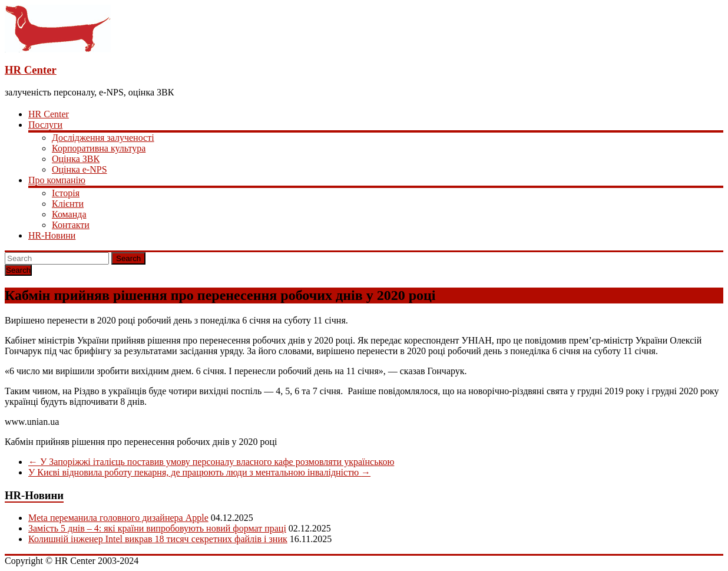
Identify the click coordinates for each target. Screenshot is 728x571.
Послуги (45, 125)
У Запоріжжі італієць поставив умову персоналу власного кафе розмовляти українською (211, 462)
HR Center (31, 70)
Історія (66, 193)
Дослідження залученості (103, 138)
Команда (69, 214)
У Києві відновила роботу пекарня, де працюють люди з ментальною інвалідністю (199, 472)
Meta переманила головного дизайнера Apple (118, 518)
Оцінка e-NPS (80, 169)
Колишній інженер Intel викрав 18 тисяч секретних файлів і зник (158, 539)
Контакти (71, 225)
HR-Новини (52, 235)
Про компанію (57, 180)
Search (128, 258)
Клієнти (68, 204)
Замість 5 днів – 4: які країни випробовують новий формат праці (157, 528)
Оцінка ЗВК (76, 159)
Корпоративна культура (99, 148)
